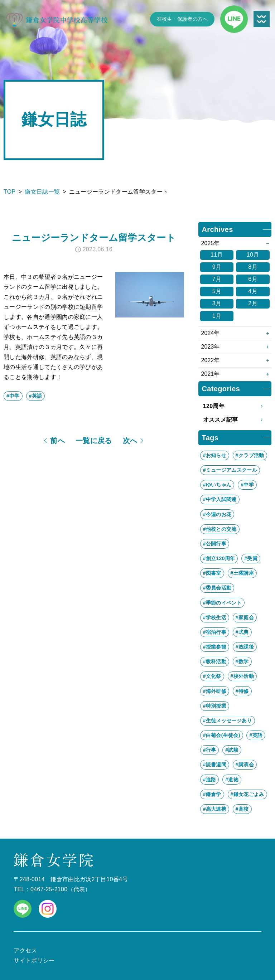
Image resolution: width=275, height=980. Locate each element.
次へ (130, 441)
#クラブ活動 (250, 455)
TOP (10, 192)
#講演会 (245, 765)
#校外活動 (242, 676)
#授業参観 (215, 647)
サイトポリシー (34, 960)
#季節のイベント (222, 603)
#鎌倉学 (212, 794)
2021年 (211, 374)
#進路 (210, 780)
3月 (217, 303)
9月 (217, 267)
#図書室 (212, 573)
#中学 (13, 396)
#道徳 (232, 780)
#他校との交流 (220, 529)
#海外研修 (215, 691)
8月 (253, 267)
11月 (217, 255)
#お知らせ (215, 455)
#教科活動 (215, 661)
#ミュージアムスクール (230, 470)
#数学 (242, 661)
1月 (217, 316)
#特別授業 (215, 706)
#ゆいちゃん (217, 485)
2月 (253, 303)
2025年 (211, 243)
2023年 (211, 347)
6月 (253, 279)
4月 (253, 291)
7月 (217, 279)
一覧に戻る (94, 441)
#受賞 (251, 558)
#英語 (36, 396)
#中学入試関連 (220, 499)
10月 (253, 255)
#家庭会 (245, 617)
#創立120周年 (219, 558)
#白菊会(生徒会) (222, 735)
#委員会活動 (217, 588)
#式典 (242, 632)
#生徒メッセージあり (228, 721)
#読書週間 (215, 765)
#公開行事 (215, 544)
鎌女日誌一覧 (42, 192)
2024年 (211, 333)
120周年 (235, 406)
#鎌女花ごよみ (247, 794)
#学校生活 (215, 617)
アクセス (25, 950)
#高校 (242, 809)
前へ (57, 441)
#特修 (242, 691)
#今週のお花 (217, 514)
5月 (217, 291)
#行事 (210, 750)
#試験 (232, 750)
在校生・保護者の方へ (182, 19)
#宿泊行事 (215, 632)
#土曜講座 (242, 573)
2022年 (211, 360)
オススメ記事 (235, 420)
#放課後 (245, 647)
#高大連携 (215, 809)
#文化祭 (212, 676)
